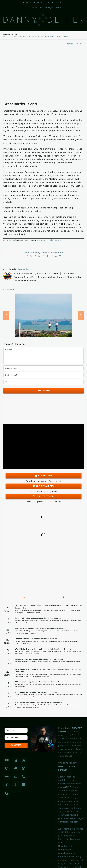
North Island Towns (44, 240)
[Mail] (15, 776)
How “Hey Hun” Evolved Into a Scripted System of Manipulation (41, 628)
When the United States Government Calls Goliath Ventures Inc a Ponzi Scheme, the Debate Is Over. (49, 607)
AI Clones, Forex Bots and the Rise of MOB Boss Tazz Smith (39, 659)
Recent (23, 597)
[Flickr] (7, 776)
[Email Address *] (16, 738)
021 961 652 (33, 8)
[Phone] (24, 776)
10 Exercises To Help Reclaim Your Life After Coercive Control (40, 682)
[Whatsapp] (24, 768)
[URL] (43, 382)
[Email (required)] (43, 375)
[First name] (16, 730)
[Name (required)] (43, 368)
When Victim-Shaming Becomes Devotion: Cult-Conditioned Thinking (43, 649)
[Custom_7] (19, 791)
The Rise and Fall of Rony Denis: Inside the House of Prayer (39, 702)
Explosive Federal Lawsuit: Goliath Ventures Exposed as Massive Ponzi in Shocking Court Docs (49, 670)
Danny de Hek (10, 240)
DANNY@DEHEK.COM (53, 8)
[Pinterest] (7, 785)
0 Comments (56, 240)
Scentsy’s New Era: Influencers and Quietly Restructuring (38, 618)
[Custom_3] (14, 791)
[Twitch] (7, 768)
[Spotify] (7, 793)
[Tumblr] (15, 785)
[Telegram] (15, 768)
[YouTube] (7, 760)
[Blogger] (24, 785)
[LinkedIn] (15, 760)
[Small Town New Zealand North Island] (43, 75)
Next (79, 44)
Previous (70, 44)
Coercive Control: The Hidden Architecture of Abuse (36, 639)
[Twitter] (24, 760)
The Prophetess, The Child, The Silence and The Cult (36, 692)
